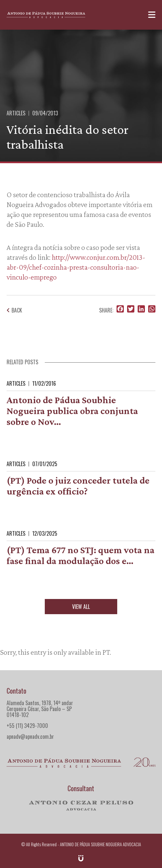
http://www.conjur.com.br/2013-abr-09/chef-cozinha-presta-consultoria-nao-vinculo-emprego (76, 267)
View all (81, 607)
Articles (16, 113)
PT (106, 652)
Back (14, 310)
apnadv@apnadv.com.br (30, 736)
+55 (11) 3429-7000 (27, 726)
